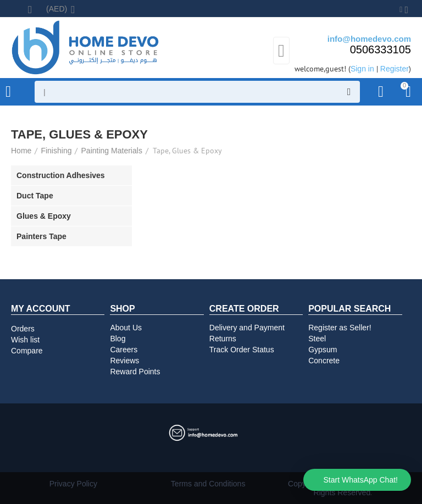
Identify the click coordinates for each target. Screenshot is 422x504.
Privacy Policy (73, 484)
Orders (23, 329)
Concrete (324, 361)
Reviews (124, 361)
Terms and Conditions (208, 484)
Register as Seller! (340, 328)
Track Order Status (242, 350)
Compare (27, 351)
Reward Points (135, 372)
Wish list (25, 340)
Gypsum (323, 350)
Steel (317, 339)
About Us (126, 328)
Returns (223, 339)
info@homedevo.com (369, 39)
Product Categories (8, 92)
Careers (124, 350)
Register (395, 69)
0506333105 (381, 49)
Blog (118, 339)
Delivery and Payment (247, 328)
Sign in (362, 69)
